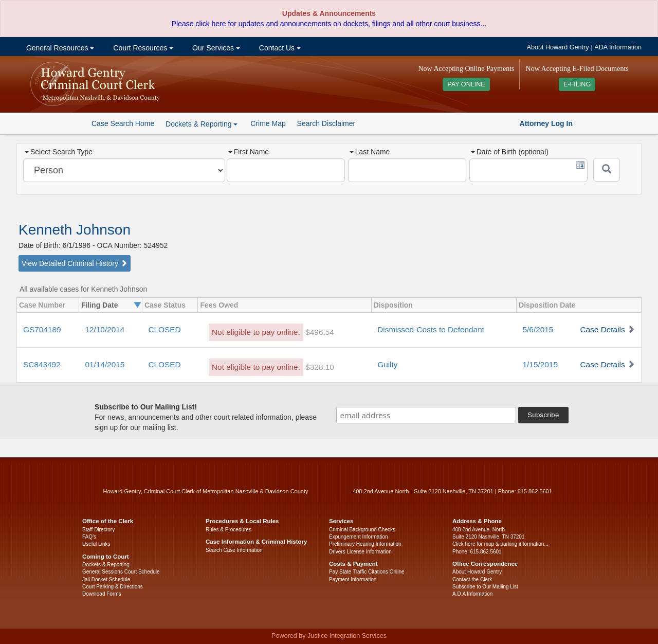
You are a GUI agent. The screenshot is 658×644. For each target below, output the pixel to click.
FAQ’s (89, 537)
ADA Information (618, 47)
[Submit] (607, 170)
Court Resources (142, 48)
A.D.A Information (472, 594)
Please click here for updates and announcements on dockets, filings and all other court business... (329, 24)
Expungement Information (359, 537)
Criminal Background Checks (362, 530)
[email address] (426, 415)
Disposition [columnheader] (393, 305)
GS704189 (42, 329)
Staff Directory (98, 530)
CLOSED (164, 329)
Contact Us (279, 48)
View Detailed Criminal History (75, 263)
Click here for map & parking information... (500, 544)
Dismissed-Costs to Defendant (431, 329)
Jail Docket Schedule (106, 579)
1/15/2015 (540, 364)
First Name (249, 152)
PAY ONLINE (466, 84)
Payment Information (353, 579)
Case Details (602, 329)
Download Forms (102, 594)
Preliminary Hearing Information (365, 544)
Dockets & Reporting (106, 565)
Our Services (215, 48)
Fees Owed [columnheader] (219, 305)
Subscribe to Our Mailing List (485, 587)
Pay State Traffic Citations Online (367, 572)
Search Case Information (234, 550)
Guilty (387, 364)
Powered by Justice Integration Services (329, 636)
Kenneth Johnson (75, 230)
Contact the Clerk (472, 579)
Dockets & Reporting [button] (202, 124)
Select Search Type (59, 152)
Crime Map (268, 123)
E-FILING (577, 84)
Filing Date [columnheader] (100, 305)
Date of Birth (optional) (510, 152)
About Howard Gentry (558, 47)
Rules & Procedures (229, 530)
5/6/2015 (538, 329)
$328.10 (320, 367)
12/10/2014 (105, 329)
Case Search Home (123, 123)
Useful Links (96, 544)
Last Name (370, 152)
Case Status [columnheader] (165, 305)
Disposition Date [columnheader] (547, 305)
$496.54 (320, 332)
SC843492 (42, 364)
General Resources (59, 48)
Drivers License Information (360, 552)
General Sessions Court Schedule (121, 572)
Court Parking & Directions (113, 587)
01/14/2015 (105, 364)
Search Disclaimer (326, 123)
